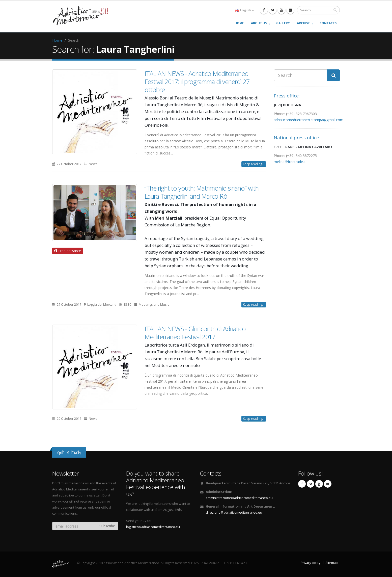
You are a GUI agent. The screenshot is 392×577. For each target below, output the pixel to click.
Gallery (283, 23)
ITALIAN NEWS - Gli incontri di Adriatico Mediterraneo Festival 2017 (195, 333)
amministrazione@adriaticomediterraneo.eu (239, 498)
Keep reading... (254, 164)
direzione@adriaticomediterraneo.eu (234, 513)
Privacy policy (311, 563)
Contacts (328, 23)
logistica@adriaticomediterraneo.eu (153, 527)
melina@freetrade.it (290, 162)
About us (259, 23)
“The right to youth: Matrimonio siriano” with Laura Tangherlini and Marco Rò (202, 192)
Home (239, 23)
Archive (303, 23)
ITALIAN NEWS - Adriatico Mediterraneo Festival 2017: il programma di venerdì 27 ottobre (197, 82)
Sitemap (332, 563)
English (244, 10)
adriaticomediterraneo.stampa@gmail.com (309, 120)
